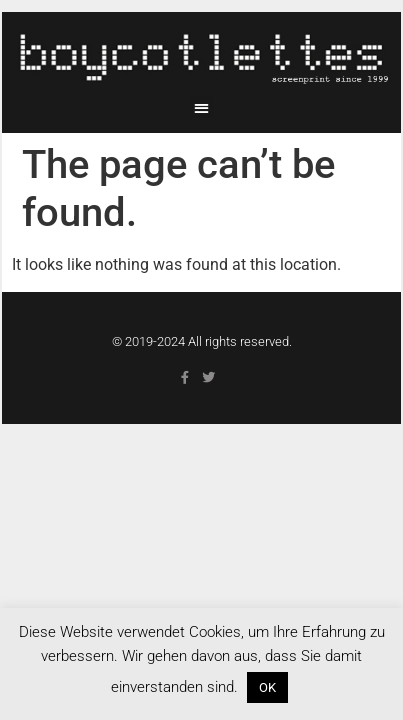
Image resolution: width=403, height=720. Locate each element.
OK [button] (267, 687)
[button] (201, 107)
